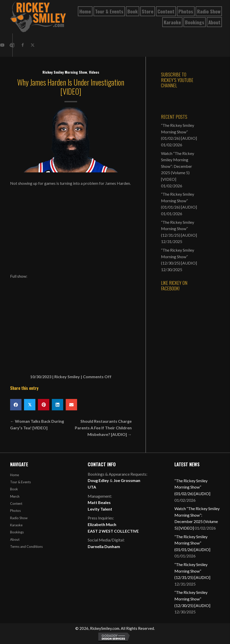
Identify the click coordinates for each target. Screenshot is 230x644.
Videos (94, 72)
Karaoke (16, 525)
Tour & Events (20, 482)
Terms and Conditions (26, 547)
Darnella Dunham (104, 546)
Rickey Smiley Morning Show (65, 72)
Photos (15, 511)
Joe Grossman (127, 480)
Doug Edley (98, 480)
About (15, 539)
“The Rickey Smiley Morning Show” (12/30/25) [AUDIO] (179, 256)
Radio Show (19, 518)
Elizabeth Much (102, 524)
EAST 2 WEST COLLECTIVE (113, 531)
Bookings (17, 532)
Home (15, 475)
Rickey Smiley (67, 377)
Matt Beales (99, 502)
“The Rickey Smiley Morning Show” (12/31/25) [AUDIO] (179, 229)
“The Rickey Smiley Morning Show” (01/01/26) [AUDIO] (179, 200)
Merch (15, 496)
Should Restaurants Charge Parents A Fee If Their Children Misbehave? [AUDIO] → (103, 428)
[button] (22, 45)
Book (14, 489)
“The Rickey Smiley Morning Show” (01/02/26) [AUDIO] (179, 132)
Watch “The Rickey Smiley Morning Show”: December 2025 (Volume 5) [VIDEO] (178, 166)
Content (16, 504)
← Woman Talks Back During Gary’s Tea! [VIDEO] (37, 424)
